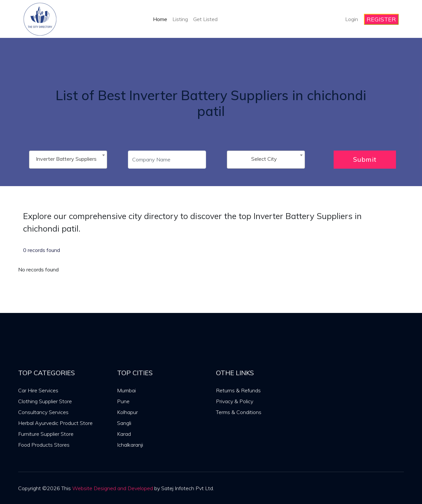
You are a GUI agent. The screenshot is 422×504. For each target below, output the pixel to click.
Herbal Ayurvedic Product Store (55, 423)
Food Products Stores (44, 445)
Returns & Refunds (238, 390)
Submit (365, 159)
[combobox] (68, 160)
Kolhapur (127, 412)
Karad (124, 434)
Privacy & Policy (235, 401)
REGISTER (381, 19)
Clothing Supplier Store (45, 401)
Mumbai (126, 390)
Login (352, 19)
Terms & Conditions (239, 412)
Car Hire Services (38, 390)
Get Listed (205, 19)
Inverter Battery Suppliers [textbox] (66, 159)
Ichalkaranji (130, 445)
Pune (123, 401)
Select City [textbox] (264, 159)
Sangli (124, 423)
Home (160, 19)
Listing (180, 19)
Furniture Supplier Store (46, 434)
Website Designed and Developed (113, 488)
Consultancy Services (43, 412)
